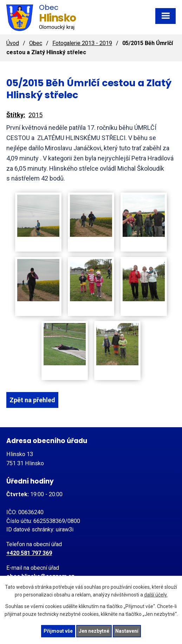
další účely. (156, 595)
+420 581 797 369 (29, 553)
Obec (36, 43)
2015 (35, 115)
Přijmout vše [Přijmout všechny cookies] (58, 631)
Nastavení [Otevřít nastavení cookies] (127, 631)
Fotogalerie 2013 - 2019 (82, 43)
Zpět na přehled (32, 400)
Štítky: (16, 115)
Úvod (13, 43)
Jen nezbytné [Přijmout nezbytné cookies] (94, 631)
